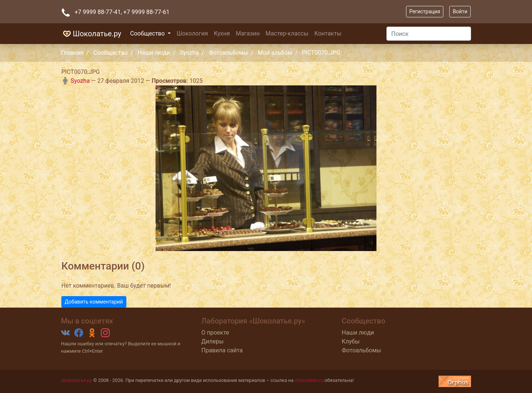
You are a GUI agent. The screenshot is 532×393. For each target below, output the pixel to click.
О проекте (215, 333)
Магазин (248, 33)
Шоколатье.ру (91, 34)
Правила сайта (222, 350)
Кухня (222, 33)
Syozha (189, 53)
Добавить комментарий (94, 302)
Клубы (351, 341)
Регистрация (425, 11)
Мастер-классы (287, 33)
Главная (72, 53)
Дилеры (212, 341)
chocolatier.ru (309, 380)
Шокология (192, 33)
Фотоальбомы (228, 53)
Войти (460, 11)
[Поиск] (429, 34)
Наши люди (154, 53)
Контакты (328, 33)
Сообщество (148, 33)
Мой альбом (275, 53)
